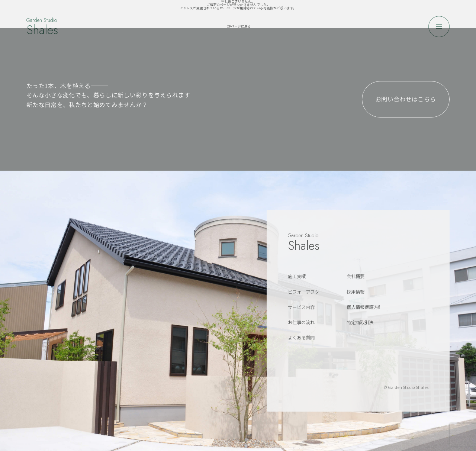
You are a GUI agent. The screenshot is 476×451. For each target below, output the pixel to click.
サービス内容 (301, 307)
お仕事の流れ (301, 322)
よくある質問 (301, 338)
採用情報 (356, 292)
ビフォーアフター (306, 292)
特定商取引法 (360, 322)
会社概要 (356, 276)
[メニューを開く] (439, 27)
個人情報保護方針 (364, 307)
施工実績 (297, 276)
